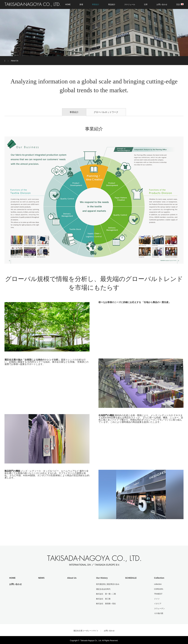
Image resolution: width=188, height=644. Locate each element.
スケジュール (130, 4)
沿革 (146, 4)
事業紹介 (96, 4)
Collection (159, 578)
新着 (81, 4)
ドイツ (156, 598)
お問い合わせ (162, 4)
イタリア (157, 603)
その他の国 (158, 612)
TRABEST (158, 593)
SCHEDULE (130, 578)
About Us (71, 578)
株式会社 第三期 (103, 598)
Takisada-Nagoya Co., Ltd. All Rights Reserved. (99, 640)
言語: (180, 4)
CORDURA (158, 589)
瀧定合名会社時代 (103, 589)
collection (157, 584)
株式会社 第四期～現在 (106, 603)
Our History (102, 578)
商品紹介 (112, 4)
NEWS (41, 578)
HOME (68, 4)
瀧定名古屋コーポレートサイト (86, 630)
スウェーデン (159, 608)
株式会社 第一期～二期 (106, 593)
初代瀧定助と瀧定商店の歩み (107, 584)
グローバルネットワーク (106, 112)
